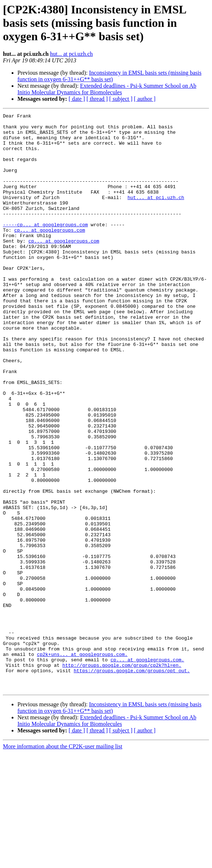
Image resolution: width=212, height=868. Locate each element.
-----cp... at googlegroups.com (45, 247)
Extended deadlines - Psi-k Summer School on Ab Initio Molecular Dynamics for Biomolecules (107, 89)
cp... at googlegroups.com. (147, 769)
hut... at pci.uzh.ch (72, 54)
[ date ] (77, 99)
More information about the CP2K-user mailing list (63, 862)
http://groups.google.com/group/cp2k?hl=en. (122, 776)
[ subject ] (121, 99)
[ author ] (145, 99)
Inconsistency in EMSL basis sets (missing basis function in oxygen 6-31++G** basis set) (109, 76)
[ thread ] (97, 99)
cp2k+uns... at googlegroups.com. (82, 763)
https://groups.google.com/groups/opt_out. (132, 782)
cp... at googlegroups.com (50, 254)
